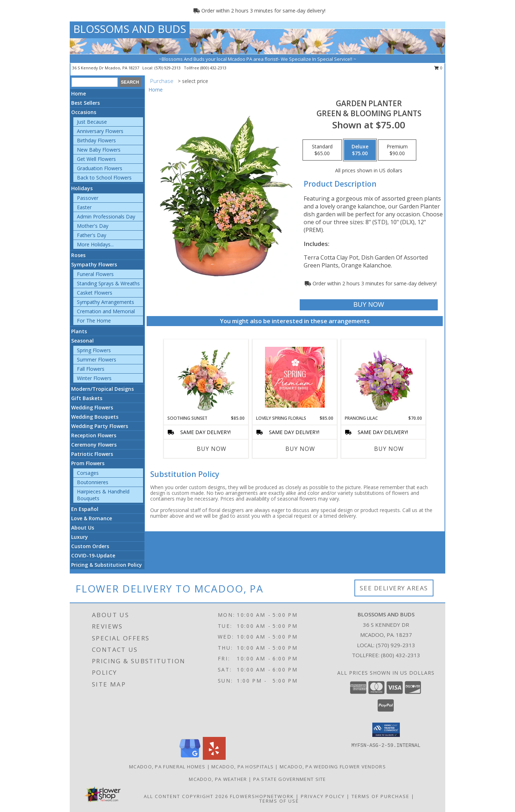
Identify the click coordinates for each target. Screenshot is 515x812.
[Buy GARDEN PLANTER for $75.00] (369, 305)
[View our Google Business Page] (190, 758)
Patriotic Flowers (92, 454)
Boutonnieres (93, 482)
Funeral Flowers (95, 274)
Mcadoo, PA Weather (218, 779)
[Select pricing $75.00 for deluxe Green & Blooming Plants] (360, 150)
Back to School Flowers (104, 178)
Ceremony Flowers (94, 445)
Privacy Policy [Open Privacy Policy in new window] (323, 796)
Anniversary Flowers (100, 131)
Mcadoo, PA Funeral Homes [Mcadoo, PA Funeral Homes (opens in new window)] (167, 767)
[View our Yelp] (214, 758)
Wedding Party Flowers (100, 426)
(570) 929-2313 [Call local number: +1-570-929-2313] (168, 68)
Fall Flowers (91, 369)
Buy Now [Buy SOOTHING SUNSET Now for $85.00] (212, 449)
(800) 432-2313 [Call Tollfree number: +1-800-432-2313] (401, 655)
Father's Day (92, 235)
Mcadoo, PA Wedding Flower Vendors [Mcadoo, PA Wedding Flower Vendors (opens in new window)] (333, 767)
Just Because (92, 122)
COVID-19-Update (93, 555)
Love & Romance (92, 518)
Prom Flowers (88, 463)
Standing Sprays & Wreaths (108, 283)
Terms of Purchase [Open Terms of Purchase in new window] (381, 796)
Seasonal (82, 341)
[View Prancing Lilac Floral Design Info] (384, 377)
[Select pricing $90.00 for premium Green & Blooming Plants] (397, 150)
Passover (88, 198)
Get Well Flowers (96, 159)
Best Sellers (85, 103)
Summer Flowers (97, 360)
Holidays (82, 188)
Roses (78, 255)
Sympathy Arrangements (106, 302)
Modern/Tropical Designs (102, 389)
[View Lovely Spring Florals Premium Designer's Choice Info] (295, 377)
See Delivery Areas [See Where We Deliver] (394, 588)
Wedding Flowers (92, 407)
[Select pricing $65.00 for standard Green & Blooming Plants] (322, 150)
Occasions (84, 112)
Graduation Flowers (100, 168)
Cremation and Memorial (106, 311)
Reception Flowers (94, 435)
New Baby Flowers (99, 150)
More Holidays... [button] (95, 244)
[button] (386, 730)
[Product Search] (95, 82)
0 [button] (438, 68)
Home (79, 93)
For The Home (94, 321)
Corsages (88, 473)
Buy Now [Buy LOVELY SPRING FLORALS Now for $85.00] (300, 449)
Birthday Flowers (96, 140)
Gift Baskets (87, 398)
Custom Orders (90, 546)
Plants (79, 331)
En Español (85, 509)
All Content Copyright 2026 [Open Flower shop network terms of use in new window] (186, 796)
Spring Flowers (94, 350)
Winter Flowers (94, 378)
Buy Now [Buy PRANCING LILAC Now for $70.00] (389, 449)
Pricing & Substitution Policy (107, 565)
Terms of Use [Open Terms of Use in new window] (279, 801)
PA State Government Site (290, 779)
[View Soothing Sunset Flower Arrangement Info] (206, 377)
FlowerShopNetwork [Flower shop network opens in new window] (262, 796)
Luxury (80, 537)
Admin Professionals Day (106, 216)
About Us (83, 528)
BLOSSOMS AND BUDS (130, 29)
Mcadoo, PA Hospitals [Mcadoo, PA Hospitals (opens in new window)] (242, 767)
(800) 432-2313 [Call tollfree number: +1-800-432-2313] (213, 68)
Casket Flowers (95, 293)
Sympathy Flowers (94, 264)
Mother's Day (93, 226)
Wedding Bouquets (95, 417)
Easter (84, 207)
